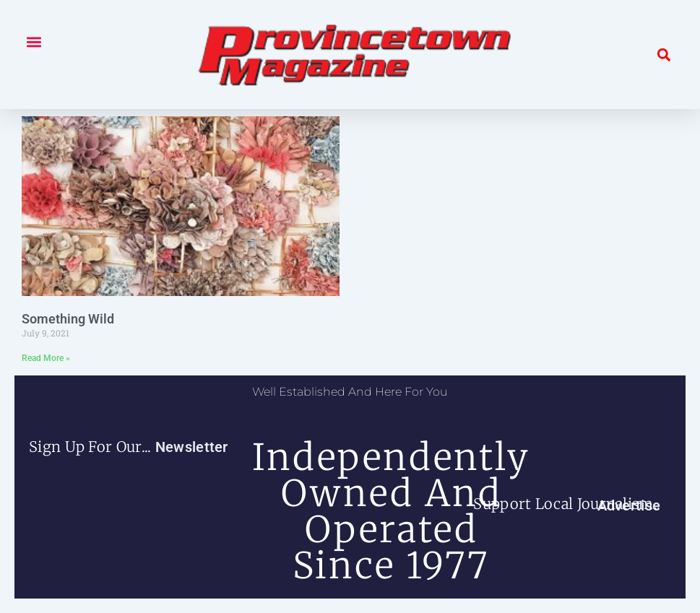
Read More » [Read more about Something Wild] (46, 358)
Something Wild (68, 319)
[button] (34, 42)
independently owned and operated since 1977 (391, 512)
